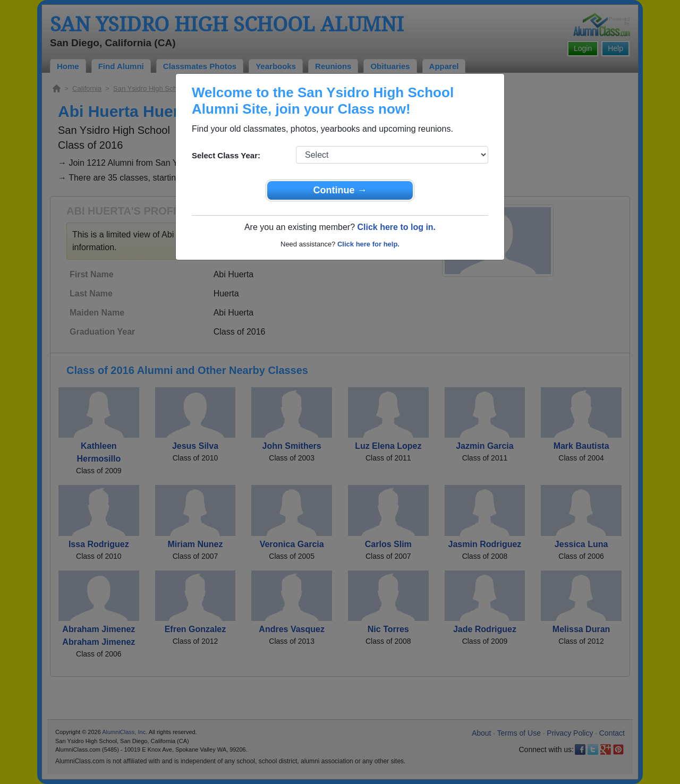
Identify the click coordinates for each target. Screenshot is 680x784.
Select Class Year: (226, 155)
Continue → (340, 190)
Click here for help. (368, 244)
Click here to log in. (396, 227)
